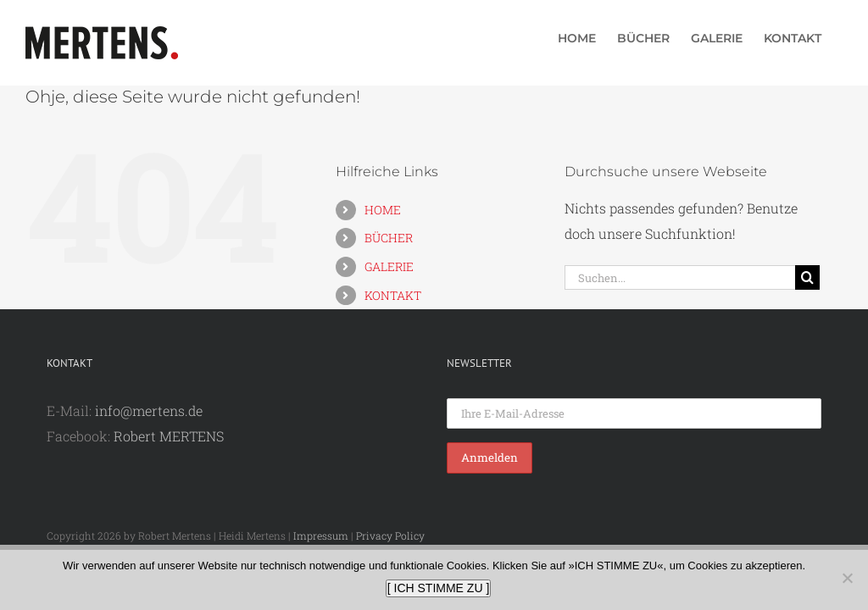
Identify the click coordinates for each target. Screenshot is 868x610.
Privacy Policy (390, 535)
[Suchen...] (680, 277)
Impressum (321, 535)
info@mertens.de (149, 410)
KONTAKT (393, 295)
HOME (383, 210)
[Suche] (807, 277)
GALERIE (389, 266)
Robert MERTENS (169, 436)
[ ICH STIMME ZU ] (439, 588)
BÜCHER (389, 238)
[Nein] (847, 578)
